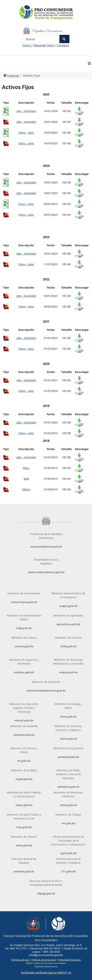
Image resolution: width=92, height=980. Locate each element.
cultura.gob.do (24, 646)
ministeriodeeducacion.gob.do (46, 690)
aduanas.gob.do (24, 871)
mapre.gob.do (68, 606)
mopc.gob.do (24, 805)
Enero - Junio (26, 133)
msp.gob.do (24, 827)
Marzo (26, 489)
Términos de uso (20, 960)
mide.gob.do (68, 646)
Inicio (27, 45)
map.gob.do (24, 628)
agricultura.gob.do (68, 624)
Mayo (26, 468)
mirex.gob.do (68, 805)
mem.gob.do (68, 716)
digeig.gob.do (46, 893)
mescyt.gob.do (24, 720)
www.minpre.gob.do (24, 602)
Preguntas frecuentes (70, 960)
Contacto (63, 45)
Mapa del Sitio (44, 45)
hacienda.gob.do (24, 735)
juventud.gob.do (68, 757)
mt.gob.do (68, 823)
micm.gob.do (68, 739)
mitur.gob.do (24, 845)
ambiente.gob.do (68, 787)
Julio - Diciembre (26, 111)
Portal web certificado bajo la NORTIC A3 (46, 973)
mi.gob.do (24, 761)
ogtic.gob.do (68, 853)
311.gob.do (68, 871)
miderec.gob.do (24, 672)
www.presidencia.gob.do (46, 547)
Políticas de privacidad (44, 960)
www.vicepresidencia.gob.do (46, 572)
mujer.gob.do (24, 779)
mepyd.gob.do (68, 672)
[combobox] (41, 39)
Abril (26, 479)
